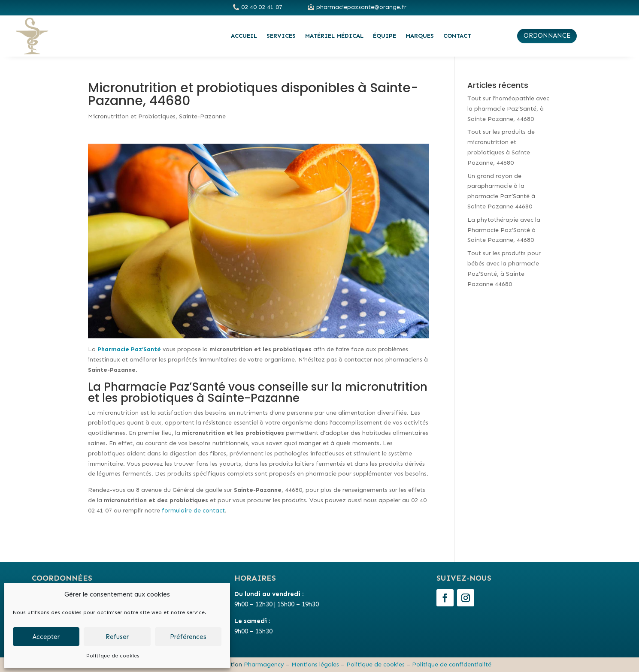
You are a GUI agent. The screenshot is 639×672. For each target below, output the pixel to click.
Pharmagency (264, 664)
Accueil (244, 36)
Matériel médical (334, 36)
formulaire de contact (193, 511)
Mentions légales (315, 664)
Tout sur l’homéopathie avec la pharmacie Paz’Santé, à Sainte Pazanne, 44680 (508, 109)
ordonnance (547, 36)
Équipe (385, 36)
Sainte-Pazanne (202, 116)
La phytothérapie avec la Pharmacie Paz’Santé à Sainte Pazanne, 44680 (504, 230)
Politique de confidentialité (452, 664)
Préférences (188, 637)
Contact (457, 36)
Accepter (46, 637)
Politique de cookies (113, 656)
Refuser (117, 637)
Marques (420, 36)
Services (281, 36)
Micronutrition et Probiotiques (132, 116)
